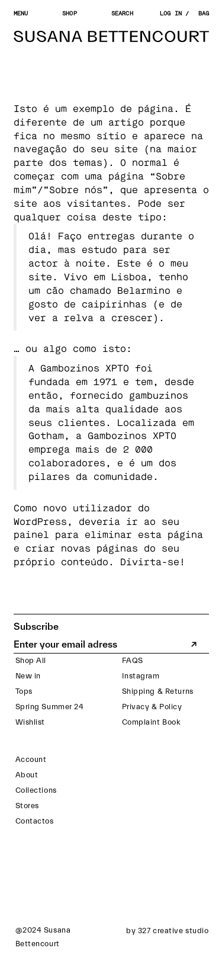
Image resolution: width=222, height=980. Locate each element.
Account (31, 759)
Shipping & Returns (158, 691)
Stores (27, 806)
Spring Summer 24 (50, 707)
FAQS (133, 660)
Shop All (31, 660)
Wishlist (30, 722)
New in (28, 676)
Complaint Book (152, 722)
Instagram (141, 676)
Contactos (35, 821)
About (27, 775)
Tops (24, 691)
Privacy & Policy (152, 707)
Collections (36, 790)
